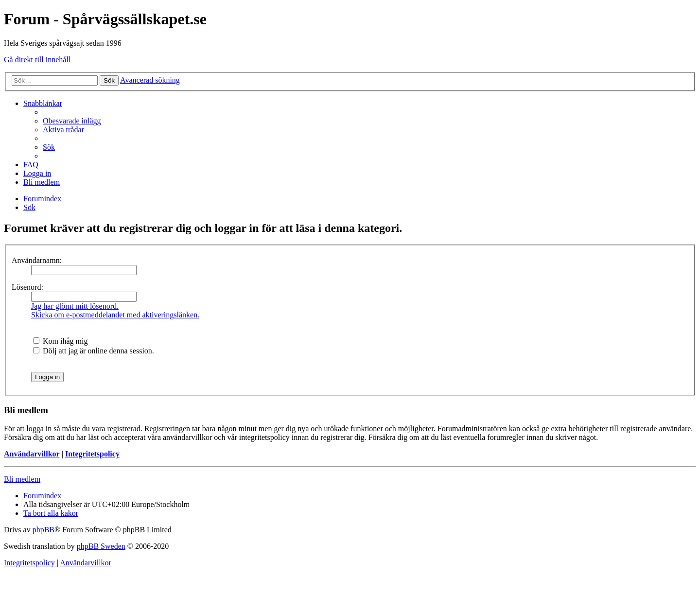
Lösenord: (27, 287)
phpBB (44, 530)
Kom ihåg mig (60, 341)
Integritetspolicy (92, 454)
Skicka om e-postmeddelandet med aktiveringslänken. (115, 315)
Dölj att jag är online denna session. (94, 351)
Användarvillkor (32, 454)
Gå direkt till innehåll (37, 60)
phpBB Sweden (101, 546)
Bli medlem (22, 479)
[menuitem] (72, 121)
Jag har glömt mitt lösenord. (75, 306)
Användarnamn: (37, 260)
